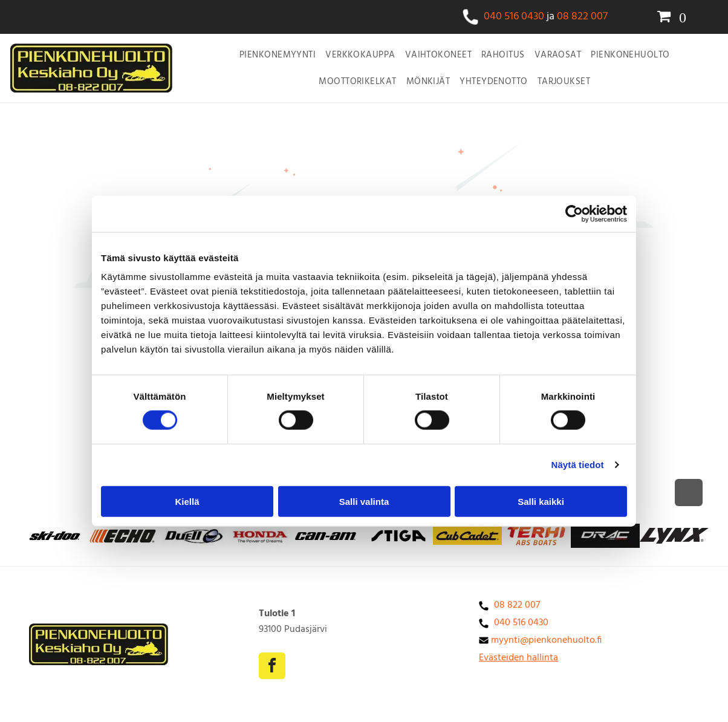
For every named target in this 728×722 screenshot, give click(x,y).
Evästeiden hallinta (518, 658)
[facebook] (272, 667)
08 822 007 (582, 17)
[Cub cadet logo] (398, 536)
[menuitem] (278, 55)
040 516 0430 (514, 17)
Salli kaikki (541, 501)
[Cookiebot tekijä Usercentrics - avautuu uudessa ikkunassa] (574, 213)
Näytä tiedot (578, 465)
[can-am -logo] (330, 536)
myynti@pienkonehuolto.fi (546, 640)
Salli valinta (364, 501)
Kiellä (187, 501)
